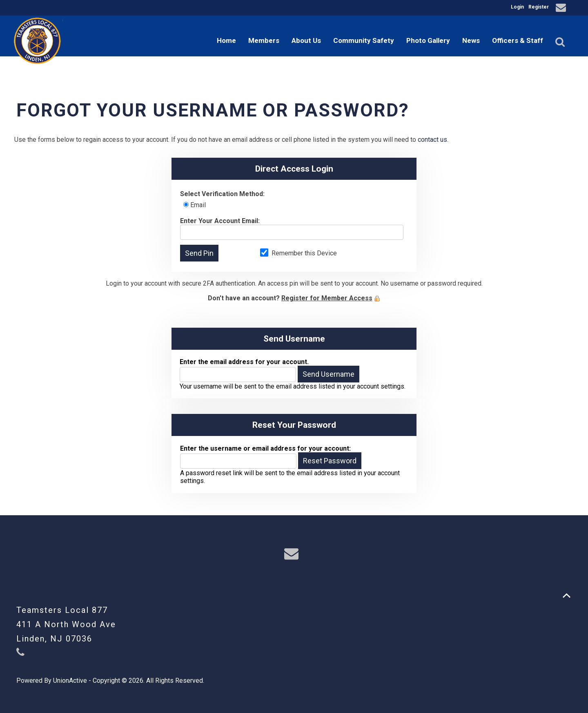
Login (517, 7)
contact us (432, 140)
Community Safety (364, 40)
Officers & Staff (518, 40)
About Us (306, 40)
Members (264, 40)
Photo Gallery (428, 40)
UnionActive (70, 681)
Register (539, 7)
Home (226, 40)
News (471, 40)
